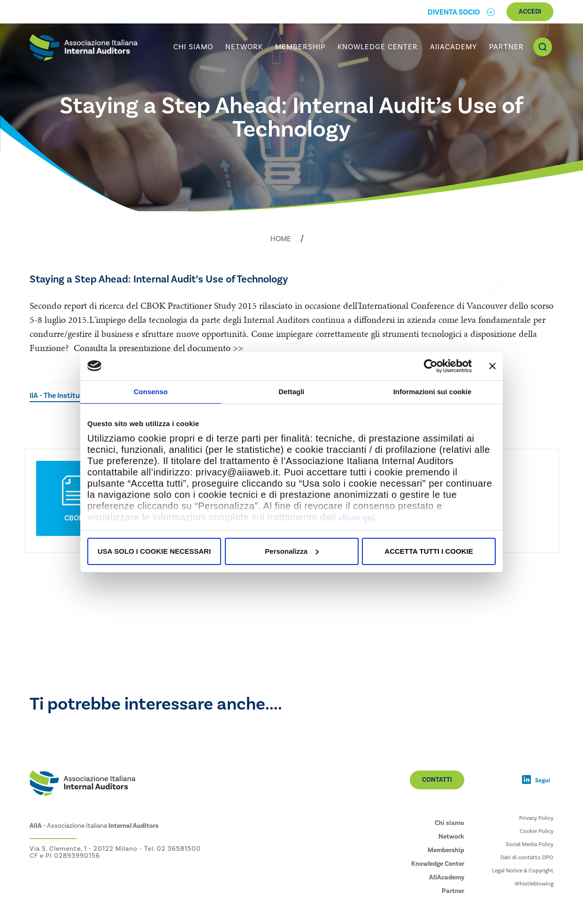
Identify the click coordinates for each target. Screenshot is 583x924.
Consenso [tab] (151, 392)
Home (281, 239)
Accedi (530, 11)
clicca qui (357, 517)
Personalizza (292, 551)
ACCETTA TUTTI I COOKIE (429, 551)
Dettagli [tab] (291, 392)
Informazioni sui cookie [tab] (433, 392)
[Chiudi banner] (492, 366)
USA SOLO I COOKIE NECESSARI (154, 551)
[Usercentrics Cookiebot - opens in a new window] (431, 366)
